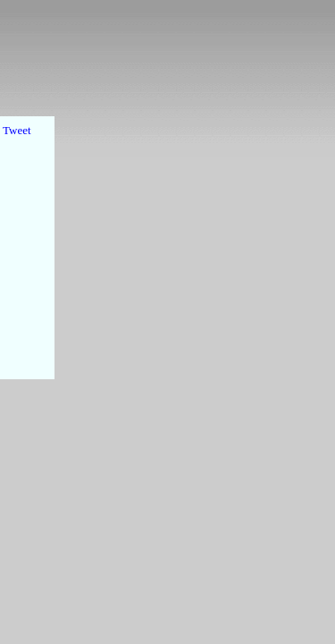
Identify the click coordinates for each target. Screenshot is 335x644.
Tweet (17, 130)
